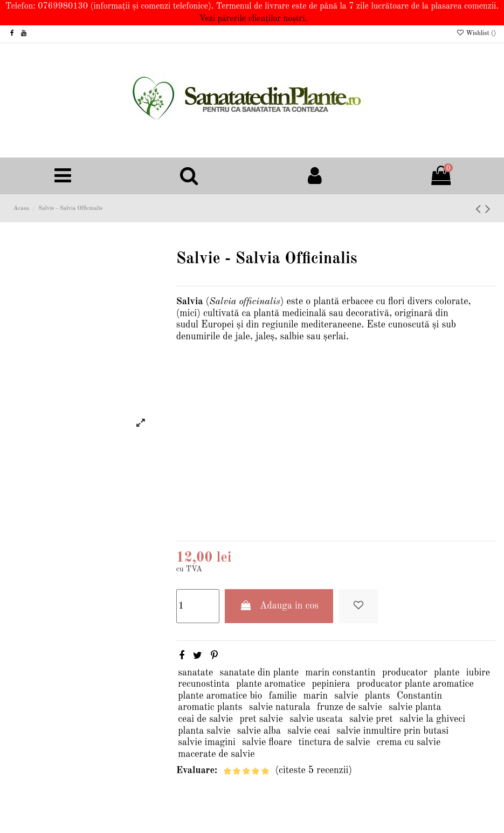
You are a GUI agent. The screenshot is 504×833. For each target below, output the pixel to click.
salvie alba (259, 731)
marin (316, 696)
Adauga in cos (279, 606)
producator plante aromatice (415, 684)
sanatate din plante (260, 673)
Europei (218, 325)
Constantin (419, 696)
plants (378, 696)
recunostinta (204, 684)
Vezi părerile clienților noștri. (253, 19)
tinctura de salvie (334, 742)
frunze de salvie (350, 707)
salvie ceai (309, 731)
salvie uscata (316, 719)
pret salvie (261, 719)
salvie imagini (207, 742)
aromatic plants (210, 707)
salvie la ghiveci (432, 719)
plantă (326, 302)
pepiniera (331, 684)
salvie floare (267, 742)
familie (283, 696)
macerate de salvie (216, 754)
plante (447, 673)
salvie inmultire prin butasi (393, 731)
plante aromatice (271, 684)
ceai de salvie (205, 719)
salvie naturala (280, 707)
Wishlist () (476, 33)
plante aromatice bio (220, 696)
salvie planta (415, 707)
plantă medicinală (290, 313)
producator (405, 673)
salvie (346, 696)
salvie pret (371, 719)
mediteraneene (331, 325)
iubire (478, 673)
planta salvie (204, 731)
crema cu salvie (409, 742)
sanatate (195, 673)
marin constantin (340, 673)
